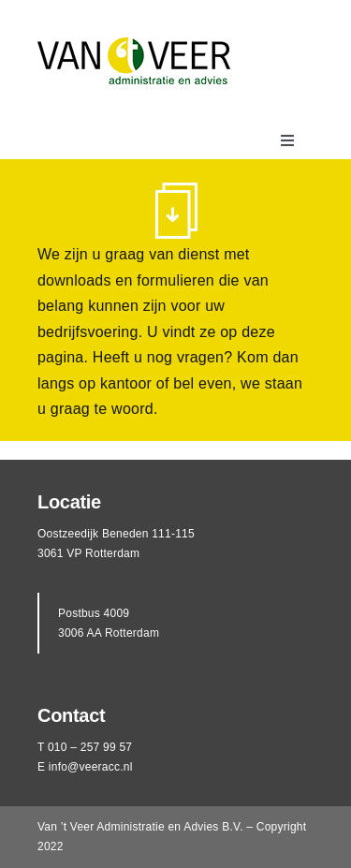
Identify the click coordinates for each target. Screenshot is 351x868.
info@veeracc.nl (91, 767)
